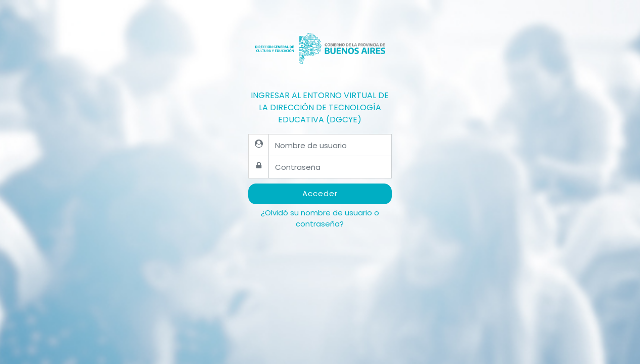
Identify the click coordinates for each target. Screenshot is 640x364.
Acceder (320, 193)
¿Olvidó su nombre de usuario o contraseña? (320, 218)
